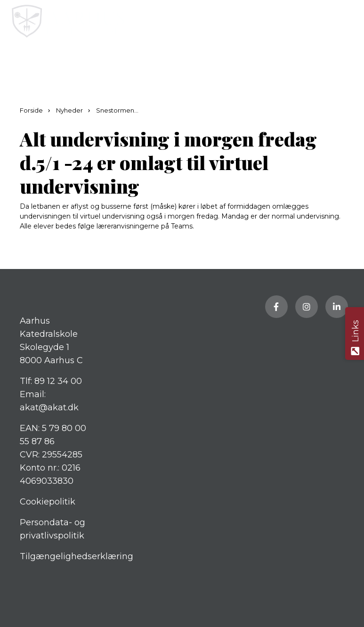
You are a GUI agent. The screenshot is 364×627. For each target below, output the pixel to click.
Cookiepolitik (48, 502)
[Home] (145, 21)
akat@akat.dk (49, 407)
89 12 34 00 (58, 381)
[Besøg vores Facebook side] (276, 307)
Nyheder (70, 110)
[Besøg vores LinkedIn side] (337, 307)
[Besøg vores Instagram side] (307, 307)
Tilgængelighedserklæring (77, 556)
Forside (32, 110)
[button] (349, 21)
